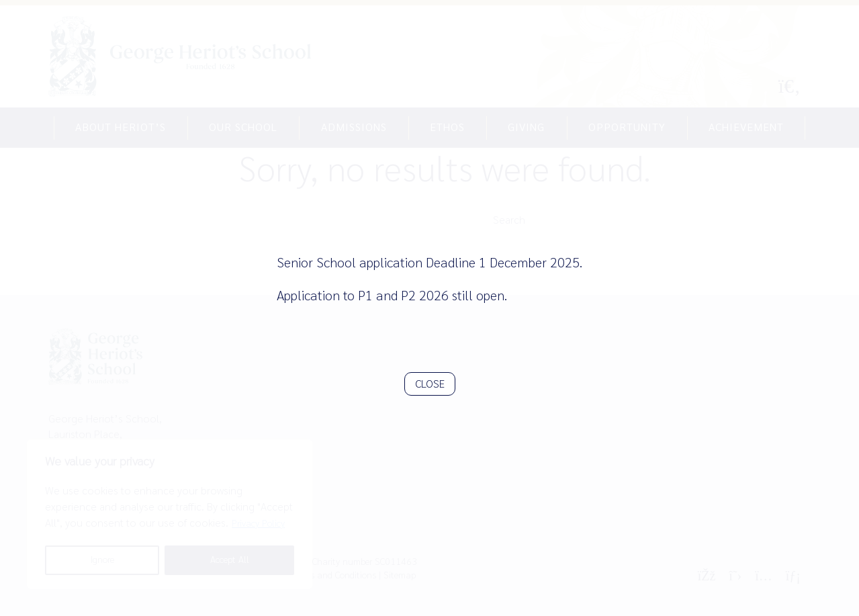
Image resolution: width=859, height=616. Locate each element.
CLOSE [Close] (430, 384)
